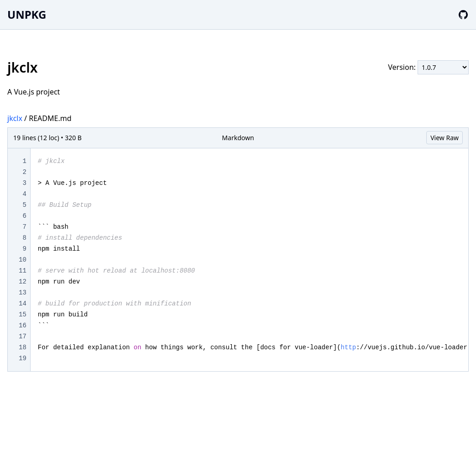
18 (23, 347)
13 (23, 293)
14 (23, 304)
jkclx (15, 118)
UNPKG (27, 14)
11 (23, 271)
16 (23, 326)
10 (23, 260)
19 (23, 358)
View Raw (445, 138)
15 (23, 315)
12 (23, 282)
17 (23, 336)
